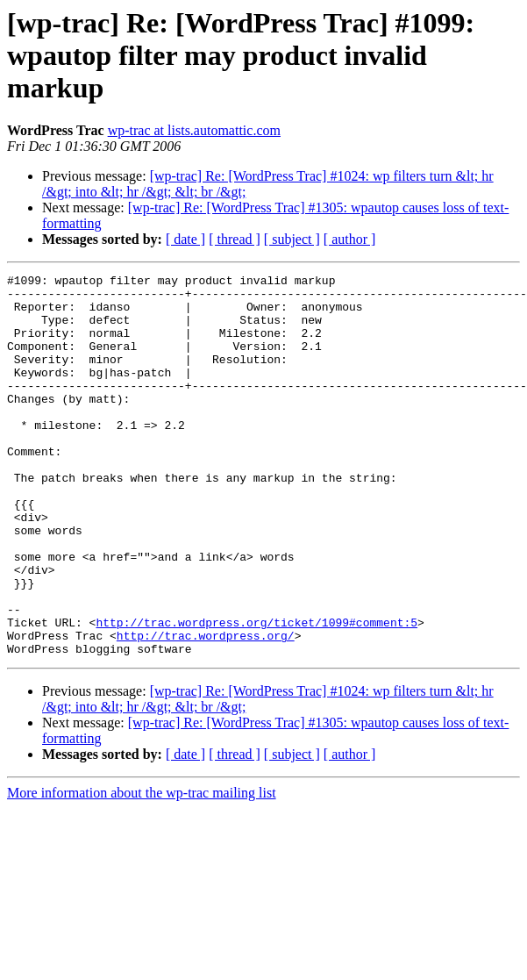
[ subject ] (292, 239)
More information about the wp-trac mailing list (142, 869)
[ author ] (350, 239)
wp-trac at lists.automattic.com (194, 130)
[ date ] (185, 239)
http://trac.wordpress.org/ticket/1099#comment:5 (256, 693)
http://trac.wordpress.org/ (206, 709)
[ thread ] (235, 239)
